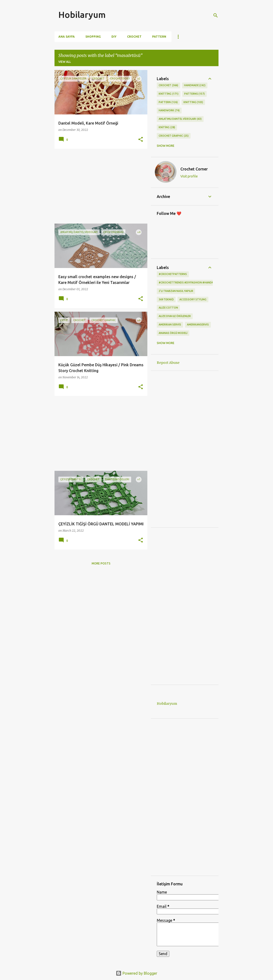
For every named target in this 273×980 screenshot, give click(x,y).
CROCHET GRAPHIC (174, 136)
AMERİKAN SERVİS (170, 324)
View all (65, 62)
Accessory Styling (193, 299)
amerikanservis (198, 324)
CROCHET (168, 85)
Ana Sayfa (67, 37)
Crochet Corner (194, 169)
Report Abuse (168, 363)
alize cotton (168, 308)
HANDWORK (169, 111)
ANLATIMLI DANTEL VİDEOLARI (180, 119)
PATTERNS (195, 94)
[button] (141, 140)
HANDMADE (195, 85)
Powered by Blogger (136, 973)
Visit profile (189, 176)
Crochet (134, 37)
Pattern (159, 37)
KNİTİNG (167, 127)
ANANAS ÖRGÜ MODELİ (173, 333)
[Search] (216, 15)
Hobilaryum (82, 15)
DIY (114, 37)
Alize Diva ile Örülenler (175, 316)
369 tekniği (166, 299)
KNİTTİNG (169, 94)
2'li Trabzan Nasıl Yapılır (176, 291)
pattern (168, 102)
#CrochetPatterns (173, 274)
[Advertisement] (99, 186)
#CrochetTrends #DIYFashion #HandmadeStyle (193, 282)
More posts (101, 563)
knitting (193, 102)
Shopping (93, 37)
